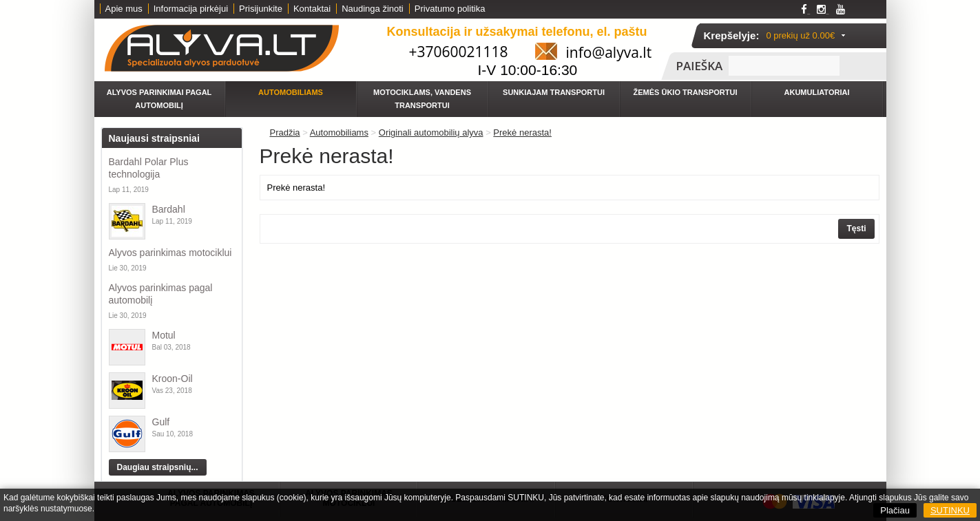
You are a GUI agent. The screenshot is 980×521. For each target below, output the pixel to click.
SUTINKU (950, 510)
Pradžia (285, 132)
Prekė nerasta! (522, 132)
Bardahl (169, 209)
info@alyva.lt (609, 52)
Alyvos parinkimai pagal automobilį (159, 99)
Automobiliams (291, 92)
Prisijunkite (261, 9)
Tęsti (856, 228)
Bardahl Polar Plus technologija (149, 168)
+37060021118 (459, 52)
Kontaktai (312, 9)
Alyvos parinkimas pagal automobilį (161, 294)
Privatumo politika (450, 9)
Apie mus (124, 9)
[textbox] (784, 66)
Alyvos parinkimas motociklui (170, 253)
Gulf (161, 422)
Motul (164, 335)
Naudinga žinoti (373, 9)
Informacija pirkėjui (191, 9)
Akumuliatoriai (817, 92)
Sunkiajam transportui (554, 92)
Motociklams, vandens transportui (422, 99)
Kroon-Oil (173, 379)
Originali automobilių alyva (431, 132)
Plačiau (895, 510)
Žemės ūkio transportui (686, 92)
